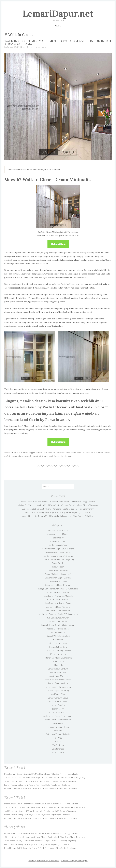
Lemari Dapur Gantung (58, 669)
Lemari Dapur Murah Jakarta (58, 687)
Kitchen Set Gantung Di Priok (58, 650)
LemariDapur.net (58, 13)
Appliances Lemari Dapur (58, 534)
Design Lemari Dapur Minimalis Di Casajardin (58, 589)
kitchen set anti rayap (58, 643)
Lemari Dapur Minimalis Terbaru (58, 680)
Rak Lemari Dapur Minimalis (58, 734)
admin (26, 47)
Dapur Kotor (58, 567)
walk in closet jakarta (14, 456)
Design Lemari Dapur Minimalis (58, 585)
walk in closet (83, 452)
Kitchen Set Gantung (58, 647)
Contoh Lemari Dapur (58, 545)
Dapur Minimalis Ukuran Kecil (58, 574)
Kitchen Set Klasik (58, 654)
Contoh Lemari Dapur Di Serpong (58, 556)
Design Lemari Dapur (58, 581)
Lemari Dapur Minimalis (58, 676)
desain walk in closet (66, 452)
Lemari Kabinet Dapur (58, 701)
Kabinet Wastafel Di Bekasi (58, 636)
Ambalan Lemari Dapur (58, 530)
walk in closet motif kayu (61, 456)
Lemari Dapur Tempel (58, 694)
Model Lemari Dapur (58, 712)
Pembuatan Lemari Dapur (58, 727)
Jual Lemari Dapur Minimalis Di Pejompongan (58, 614)
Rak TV (58, 741)
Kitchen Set (58, 640)
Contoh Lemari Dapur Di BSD (58, 552)
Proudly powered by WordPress (44, 861)
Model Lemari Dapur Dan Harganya (58, 716)
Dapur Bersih (58, 563)
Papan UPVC (58, 723)
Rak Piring (58, 738)
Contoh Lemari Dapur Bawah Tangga (58, 549)
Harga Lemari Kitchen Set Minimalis (58, 596)
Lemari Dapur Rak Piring (58, 691)
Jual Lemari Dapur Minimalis (58, 610)
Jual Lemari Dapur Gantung (58, 607)
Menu (58, 26)
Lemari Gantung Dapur (58, 698)
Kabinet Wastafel (58, 632)
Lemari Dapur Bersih (58, 665)
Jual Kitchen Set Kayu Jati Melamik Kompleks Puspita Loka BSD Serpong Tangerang (58, 509)
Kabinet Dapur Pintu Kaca (58, 629)
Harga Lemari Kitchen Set (58, 592)
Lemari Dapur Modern (58, 683)
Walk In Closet (20, 452)
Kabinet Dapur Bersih (58, 621)
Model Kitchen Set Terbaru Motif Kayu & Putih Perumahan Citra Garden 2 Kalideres (58, 516)
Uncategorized (58, 749)
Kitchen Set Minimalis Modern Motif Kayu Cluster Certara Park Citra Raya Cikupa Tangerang (58, 505)
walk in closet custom (101, 452)
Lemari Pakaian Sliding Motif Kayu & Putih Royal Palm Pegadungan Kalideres (58, 512)
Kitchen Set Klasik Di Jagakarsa (58, 658)
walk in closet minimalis (37, 456)
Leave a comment (38, 47)
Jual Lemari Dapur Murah (58, 618)
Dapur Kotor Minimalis (58, 570)
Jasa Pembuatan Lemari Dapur (58, 603)
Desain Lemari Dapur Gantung (58, 578)
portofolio (58, 731)
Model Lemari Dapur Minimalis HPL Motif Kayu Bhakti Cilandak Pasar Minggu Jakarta (58, 502)
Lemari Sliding (58, 709)
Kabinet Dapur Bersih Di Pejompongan (58, 625)
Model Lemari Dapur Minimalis (58, 720)
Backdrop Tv (58, 538)
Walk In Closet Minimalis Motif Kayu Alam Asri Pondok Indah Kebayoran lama (58, 42)
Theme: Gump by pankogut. (74, 861)
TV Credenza (58, 745)
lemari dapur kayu (58, 672)
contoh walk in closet (46, 452)
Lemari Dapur (58, 661)
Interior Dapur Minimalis (58, 599)
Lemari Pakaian (58, 705)
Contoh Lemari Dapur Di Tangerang (58, 559)
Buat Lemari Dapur (58, 541)
